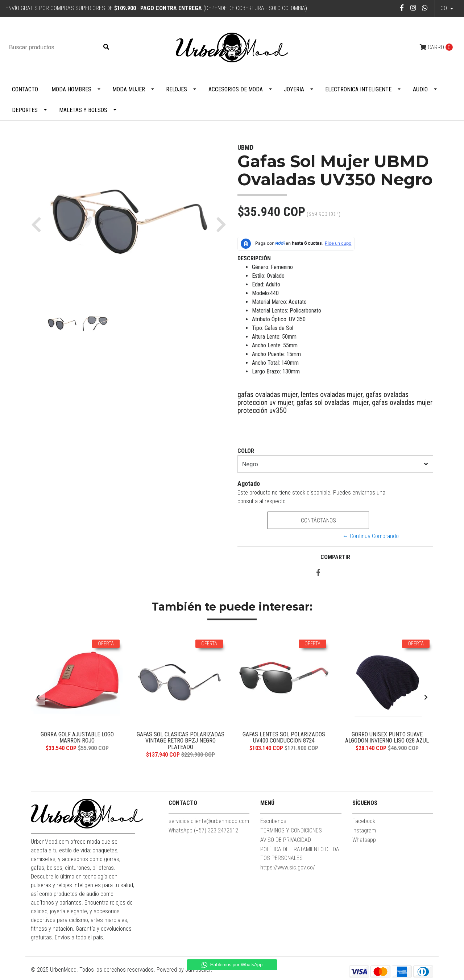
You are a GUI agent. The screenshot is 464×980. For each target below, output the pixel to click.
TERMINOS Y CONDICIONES (291, 830)
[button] (39, 224)
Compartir (335, 557)
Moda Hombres (71, 89)
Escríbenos (273, 821)
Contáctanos (318, 520)
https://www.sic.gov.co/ (288, 867)
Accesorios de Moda (236, 89)
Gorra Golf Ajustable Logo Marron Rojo (77, 738)
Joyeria (294, 89)
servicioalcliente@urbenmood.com (209, 821)
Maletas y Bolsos (83, 110)
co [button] (444, 8)
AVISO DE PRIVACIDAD (286, 840)
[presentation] (38, 698)
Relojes (177, 89)
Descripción (254, 258)
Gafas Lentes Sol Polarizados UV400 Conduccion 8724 (284, 738)
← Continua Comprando (371, 536)
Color (246, 451)
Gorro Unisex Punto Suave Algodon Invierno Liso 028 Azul (387, 738)
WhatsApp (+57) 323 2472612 (203, 830)
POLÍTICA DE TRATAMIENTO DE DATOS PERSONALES (300, 854)
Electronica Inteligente (358, 89)
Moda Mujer (129, 89)
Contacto (25, 89)
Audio (420, 89)
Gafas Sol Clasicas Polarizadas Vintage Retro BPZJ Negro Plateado (181, 741)
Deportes (25, 110)
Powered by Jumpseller (184, 970)
